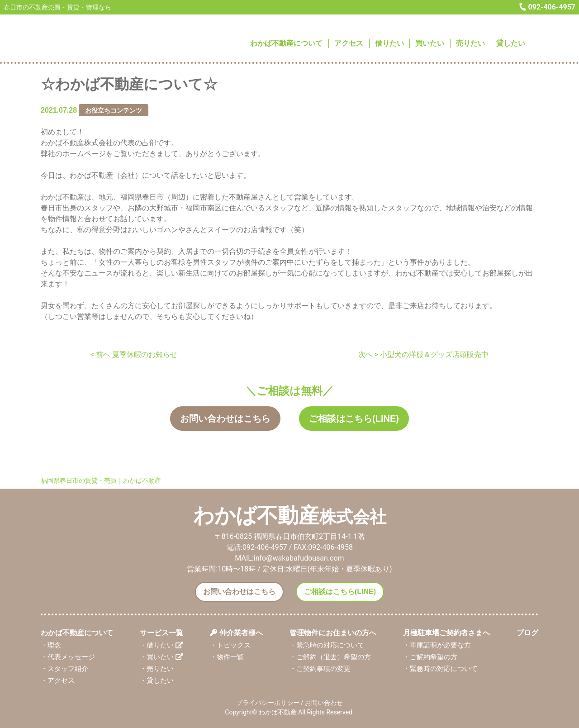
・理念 (51, 645)
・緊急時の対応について (327, 645)
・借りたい (161, 645)
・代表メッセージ (68, 657)
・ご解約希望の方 (430, 657)
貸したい (511, 43)
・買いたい (161, 657)
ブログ (527, 632)
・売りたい (157, 668)
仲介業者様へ (236, 632)
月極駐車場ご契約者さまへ (446, 632)
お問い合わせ (324, 702)
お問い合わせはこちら (225, 419)
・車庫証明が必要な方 (437, 645)
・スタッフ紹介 (64, 668)
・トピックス (230, 645)
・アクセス (58, 680)
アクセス (349, 43)
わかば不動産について (286, 43)
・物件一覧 (227, 657)
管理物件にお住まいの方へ (333, 632)
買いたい (430, 43)
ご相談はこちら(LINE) (354, 419)
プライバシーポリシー (268, 702)
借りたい (389, 43)
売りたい (470, 43)
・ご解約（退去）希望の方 (330, 657)
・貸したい (157, 680)
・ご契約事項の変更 (320, 668)
